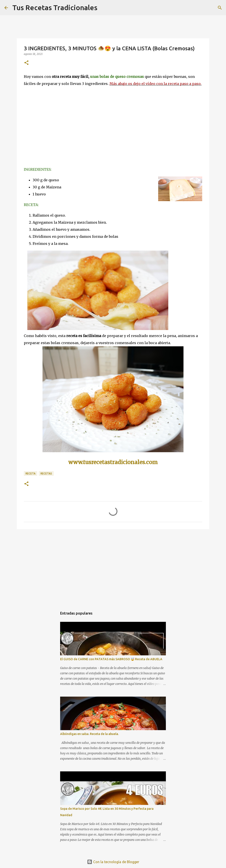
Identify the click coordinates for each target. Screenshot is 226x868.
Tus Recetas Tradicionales (55, 7)
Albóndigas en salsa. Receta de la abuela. (89, 734)
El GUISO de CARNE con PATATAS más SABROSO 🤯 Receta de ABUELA (111, 659)
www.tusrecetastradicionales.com (113, 462)
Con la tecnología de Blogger (113, 862)
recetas (46, 473)
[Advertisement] (113, 567)
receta (31, 473)
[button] (26, 63)
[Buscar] (220, 8)
